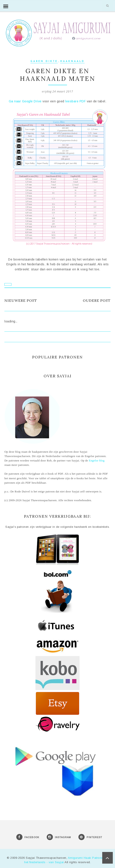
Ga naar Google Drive (25, 101)
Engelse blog (97, 461)
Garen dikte (44, 61)
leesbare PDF (75, 101)
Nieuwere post (21, 300)
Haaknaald (72, 61)
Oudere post (97, 300)
